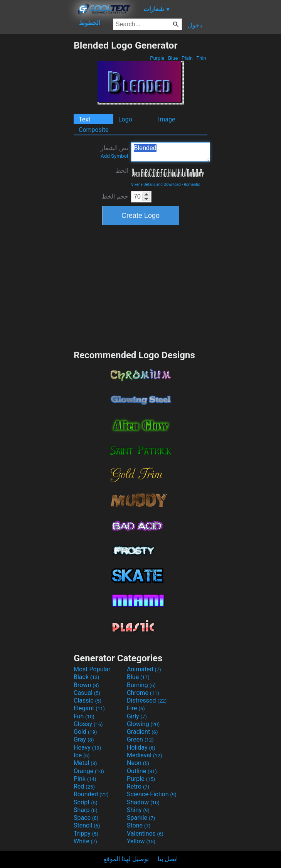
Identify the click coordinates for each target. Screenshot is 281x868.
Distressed (147, 700)
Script (86, 802)
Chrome (143, 693)
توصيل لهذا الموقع (126, 859)
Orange (89, 771)
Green (140, 739)
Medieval (145, 755)
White (85, 841)
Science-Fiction (152, 794)
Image (167, 119)
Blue (173, 58)
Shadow (143, 802)
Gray (84, 739)
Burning (141, 685)
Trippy (86, 833)
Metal (85, 763)
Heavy (87, 747)
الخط (122, 171)
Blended (171, 152)
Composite (94, 130)
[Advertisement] (37, 155)
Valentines (145, 833)
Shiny (138, 810)
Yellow (141, 841)
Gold (85, 732)
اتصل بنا (168, 859)
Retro (138, 786)
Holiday (141, 747)
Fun (84, 716)
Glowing (143, 724)
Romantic (192, 185)
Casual (87, 693)
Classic (87, 700)
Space (86, 818)
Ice (82, 755)
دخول (195, 25)
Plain (187, 58)
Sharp (86, 810)
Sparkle (141, 818)
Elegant (89, 708)
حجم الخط (115, 196)
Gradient (142, 732)
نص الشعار (114, 152)
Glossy (88, 724)
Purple (157, 58)
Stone (139, 825)
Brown (86, 685)
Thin (201, 58)
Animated (144, 669)
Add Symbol (114, 156)
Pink (85, 779)
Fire (136, 708)
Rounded (91, 794)
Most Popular (92, 669)
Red (84, 786)
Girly (137, 716)
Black (87, 677)
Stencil (87, 825)
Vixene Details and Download (156, 185)
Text (84, 119)
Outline (142, 771)
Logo (125, 119)
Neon (138, 763)
